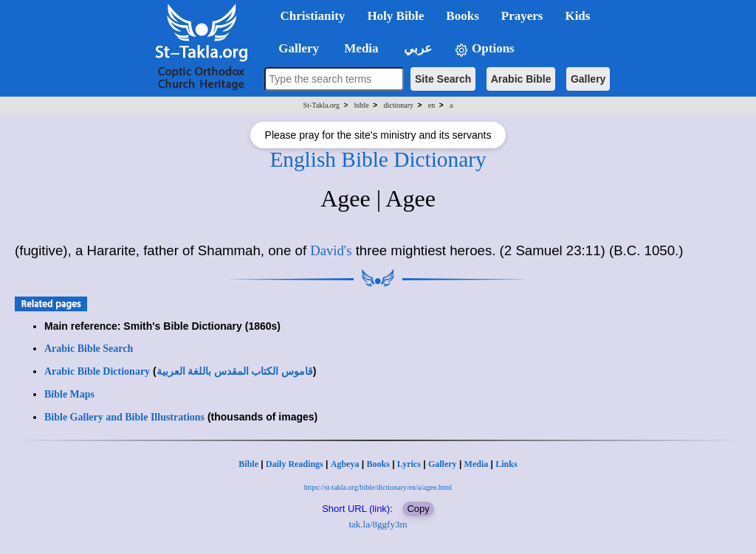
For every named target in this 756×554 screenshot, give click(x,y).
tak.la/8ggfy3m (378, 524)
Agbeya (345, 464)
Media (477, 464)
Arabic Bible (521, 79)
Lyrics (409, 464)
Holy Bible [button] (395, 16)
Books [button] (462, 16)
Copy (418, 509)
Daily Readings (295, 464)
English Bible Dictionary (378, 159)
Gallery (588, 79)
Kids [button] (577, 16)
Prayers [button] (522, 16)
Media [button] (360, 48)
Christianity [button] (313, 16)
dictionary (398, 105)
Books (378, 464)
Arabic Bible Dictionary (97, 371)
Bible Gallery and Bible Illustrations (124, 417)
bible (362, 105)
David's (331, 250)
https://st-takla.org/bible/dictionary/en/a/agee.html (378, 487)
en (432, 105)
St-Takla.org (322, 105)
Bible (248, 464)
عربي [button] (416, 48)
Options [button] (484, 49)
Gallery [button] (295, 48)
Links (506, 464)
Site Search (443, 79)
